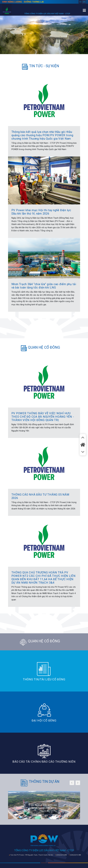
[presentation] (6, 36)
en (84, 2)
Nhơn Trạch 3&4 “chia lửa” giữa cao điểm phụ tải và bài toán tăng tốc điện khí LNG (44, 286)
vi (80, 2)
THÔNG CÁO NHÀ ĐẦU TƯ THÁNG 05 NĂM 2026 (40, 496)
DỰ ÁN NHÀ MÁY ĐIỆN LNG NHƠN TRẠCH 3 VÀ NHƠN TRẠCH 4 (44, 808)
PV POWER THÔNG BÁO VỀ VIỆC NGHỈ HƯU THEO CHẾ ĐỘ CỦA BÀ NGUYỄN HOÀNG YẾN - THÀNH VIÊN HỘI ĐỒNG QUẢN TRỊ (43, 417)
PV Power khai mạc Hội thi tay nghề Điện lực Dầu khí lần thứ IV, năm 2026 (41, 212)
